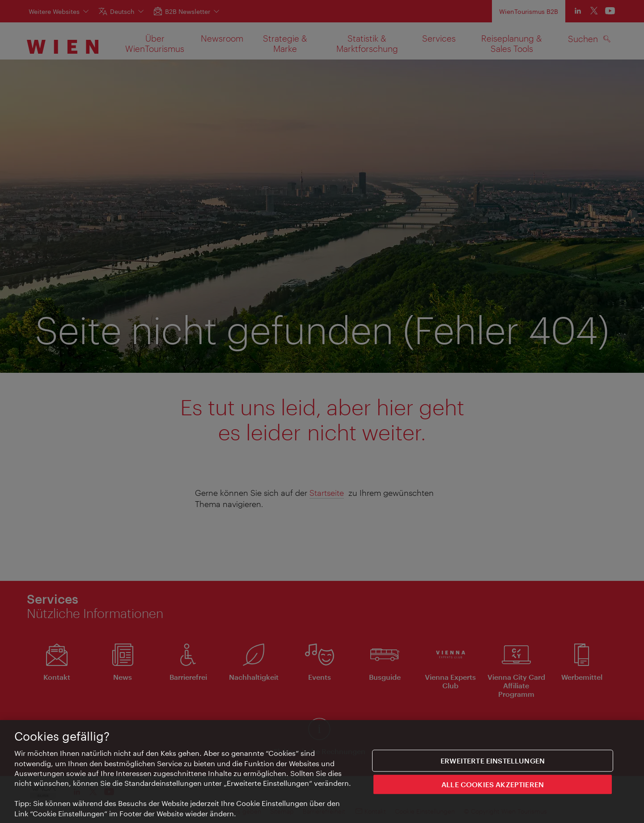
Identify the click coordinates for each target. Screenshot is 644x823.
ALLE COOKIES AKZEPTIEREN (493, 786)
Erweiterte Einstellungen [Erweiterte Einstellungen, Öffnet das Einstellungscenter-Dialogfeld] (493, 762)
